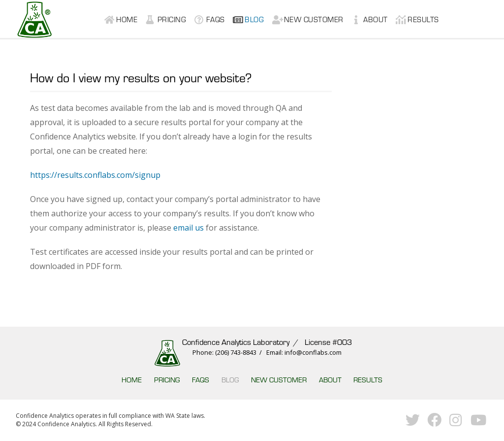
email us (189, 228)
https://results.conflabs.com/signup (95, 175)
